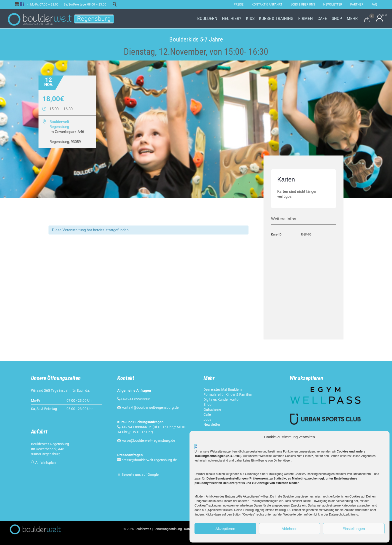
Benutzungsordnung (168, 529)
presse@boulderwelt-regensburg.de (149, 460)
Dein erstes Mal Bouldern (223, 389)
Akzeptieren (225, 529)
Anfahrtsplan (45, 462)
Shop (207, 404)
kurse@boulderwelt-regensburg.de (148, 440)
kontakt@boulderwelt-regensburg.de (150, 407)
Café (207, 414)
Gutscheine (212, 409)
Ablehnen (289, 529)
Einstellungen (354, 529)
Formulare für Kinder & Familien (228, 394)
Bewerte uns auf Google (140, 474)
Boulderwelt (143, 529)
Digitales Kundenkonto (221, 399)
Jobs (207, 419)
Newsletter (212, 424)
